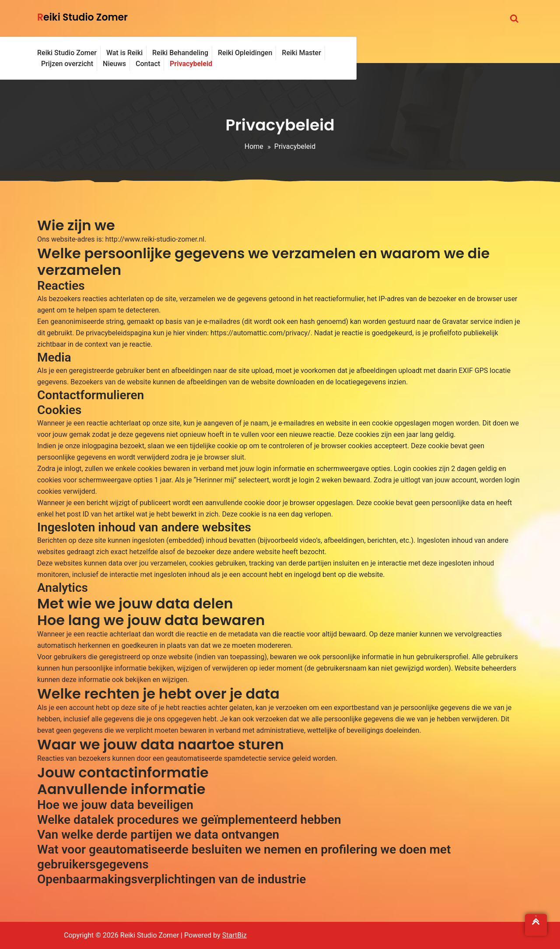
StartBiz (234, 935)
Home (254, 146)
